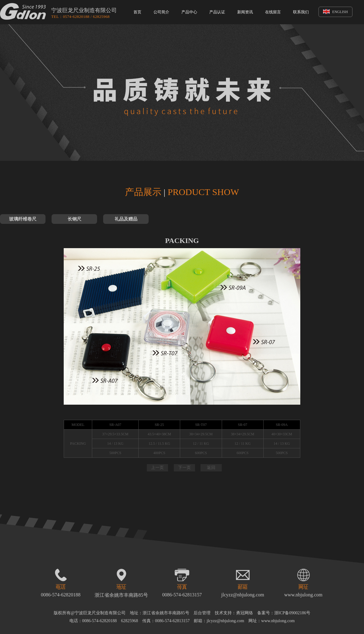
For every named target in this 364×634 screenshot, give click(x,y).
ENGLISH (335, 12)
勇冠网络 (244, 613)
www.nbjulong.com (303, 595)
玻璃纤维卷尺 (23, 219)
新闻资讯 (245, 12)
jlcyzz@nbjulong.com (243, 595)
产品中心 (189, 12)
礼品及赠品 (126, 219)
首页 (137, 12)
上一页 (157, 468)
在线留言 (273, 12)
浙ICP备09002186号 (292, 613)
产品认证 (217, 12)
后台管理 (202, 613)
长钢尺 (74, 219)
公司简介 (161, 12)
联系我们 (301, 12)
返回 (211, 468)
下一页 (184, 468)
